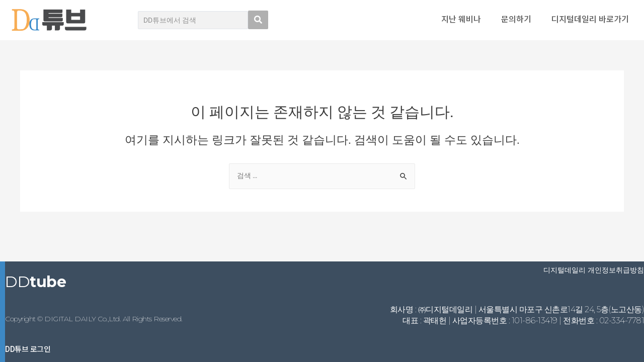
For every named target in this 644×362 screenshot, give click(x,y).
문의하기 (516, 19)
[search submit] (258, 20)
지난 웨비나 (461, 19)
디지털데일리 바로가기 (590, 19)
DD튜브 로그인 (28, 349)
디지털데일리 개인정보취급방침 (594, 270)
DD (35, 282)
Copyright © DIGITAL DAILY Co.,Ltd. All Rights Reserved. (94, 319)
